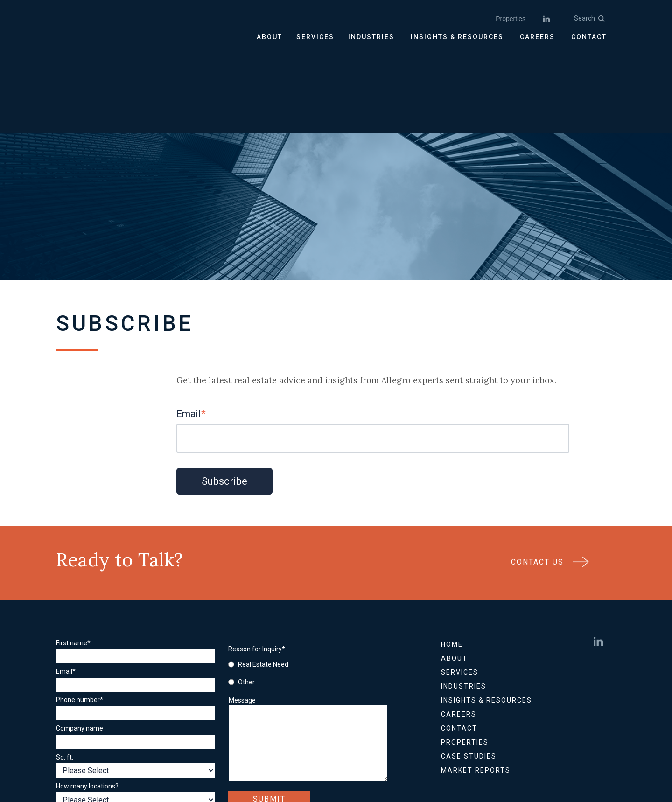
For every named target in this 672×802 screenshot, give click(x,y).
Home (452, 560)
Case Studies (469, 672)
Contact (459, 644)
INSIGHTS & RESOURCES (457, 37)
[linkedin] (546, 19)
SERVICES (315, 37)
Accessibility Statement (385, 755)
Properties (511, 19)
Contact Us (550, 481)
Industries (464, 602)
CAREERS (537, 37)
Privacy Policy (272, 755)
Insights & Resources (486, 616)
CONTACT (589, 37)
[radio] (280, 580)
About (454, 574)
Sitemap (321, 755)
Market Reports (476, 686)
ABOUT (269, 37)
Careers (459, 630)
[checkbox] (280, 589)
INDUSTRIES (371, 37)
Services (460, 588)
